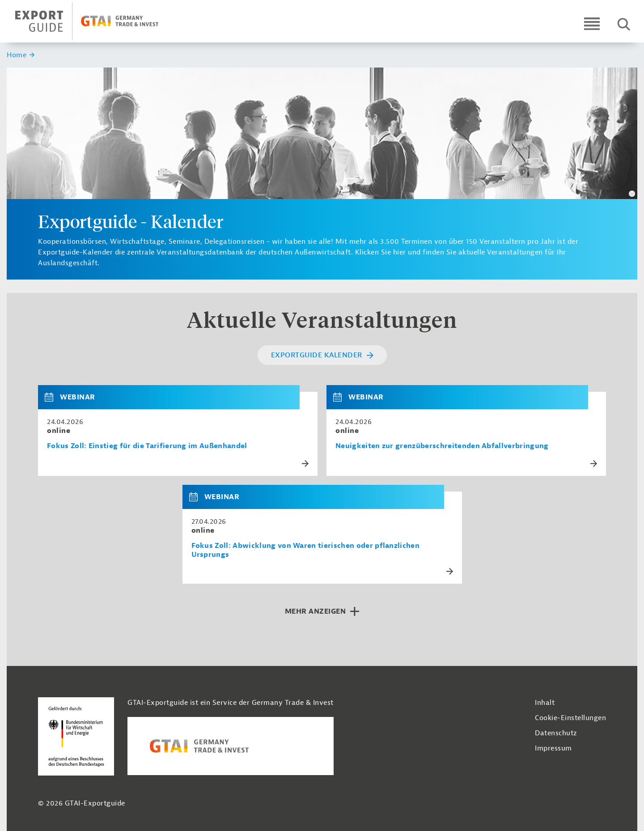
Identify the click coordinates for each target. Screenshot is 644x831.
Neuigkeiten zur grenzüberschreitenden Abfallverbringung (442, 446)
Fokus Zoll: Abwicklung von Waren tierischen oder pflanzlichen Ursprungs (306, 550)
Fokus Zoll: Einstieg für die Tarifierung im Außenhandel (147, 446)
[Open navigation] (592, 23)
